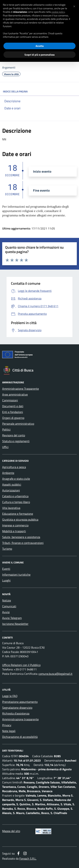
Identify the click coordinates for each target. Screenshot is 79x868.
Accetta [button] (40, 46)
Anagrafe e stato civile (16, 479)
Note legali (9, 731)
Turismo (7, 549)
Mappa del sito (11, 831)
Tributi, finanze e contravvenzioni (23, 543)
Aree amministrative (15, 394)
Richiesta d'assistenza (16, 713)
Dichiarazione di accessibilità (20, 737)
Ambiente (8, 473)
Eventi (6, 569)
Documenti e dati (13, 406)
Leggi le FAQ (10, 696)
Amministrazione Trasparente (21, 389)
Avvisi (6, 612)
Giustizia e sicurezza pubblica (20, 519)
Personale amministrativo (18, 424)
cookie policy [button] (58, 12)
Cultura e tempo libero (16, 502)
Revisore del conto (14, 435)
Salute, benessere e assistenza (21, 537)
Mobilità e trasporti (14, 531)
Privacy (7, 725)
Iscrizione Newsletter (15, 624)
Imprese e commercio (15, 525)
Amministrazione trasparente (20, 719)
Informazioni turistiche (16, 575)
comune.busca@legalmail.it (55, 674)
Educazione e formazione (18, 514)
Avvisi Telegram (12, 618)
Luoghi (6, 580)
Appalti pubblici (12, 484)
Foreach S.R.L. (28, 859)
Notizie (7, 600)
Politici (6, 429)
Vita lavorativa (11, 508)
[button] (74, 6)
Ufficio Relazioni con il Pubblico (21, 665)
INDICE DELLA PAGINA (39, 91)
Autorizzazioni (11, 490)
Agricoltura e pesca (14, 467)
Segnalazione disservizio (17, 708)
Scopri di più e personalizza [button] (39, 55)
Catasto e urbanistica (15, 496)
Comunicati (9, 606)
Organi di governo (13, 418)
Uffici (5, 447)
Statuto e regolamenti (16, 441)
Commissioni (10, 400)
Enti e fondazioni (13, 412)
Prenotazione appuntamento (20, 702)
